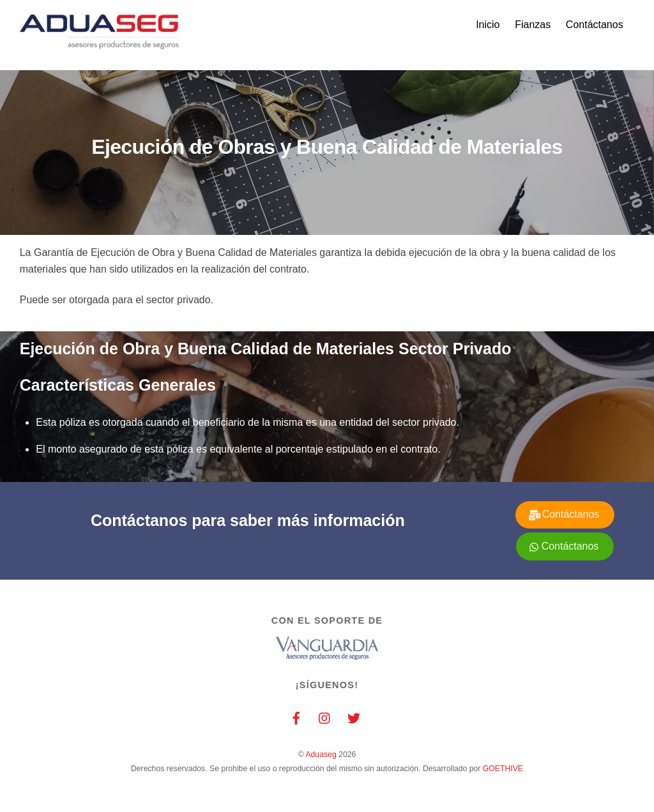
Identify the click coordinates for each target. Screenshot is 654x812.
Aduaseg (321, 755)
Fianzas (533, 25)
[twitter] (354, 717)
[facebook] (296, 717)
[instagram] (325, 717)
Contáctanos (595, 25)
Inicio (488, 25)
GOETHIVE (503, 769)
